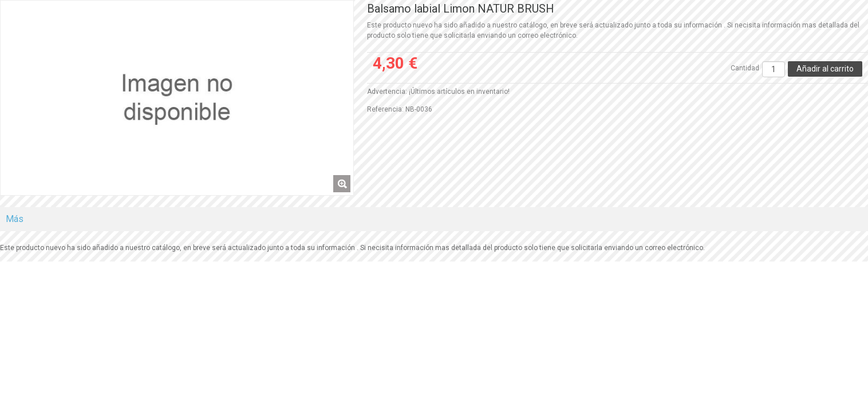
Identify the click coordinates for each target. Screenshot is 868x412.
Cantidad (745, 68)
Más (15, 219)
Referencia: (385, 109)
